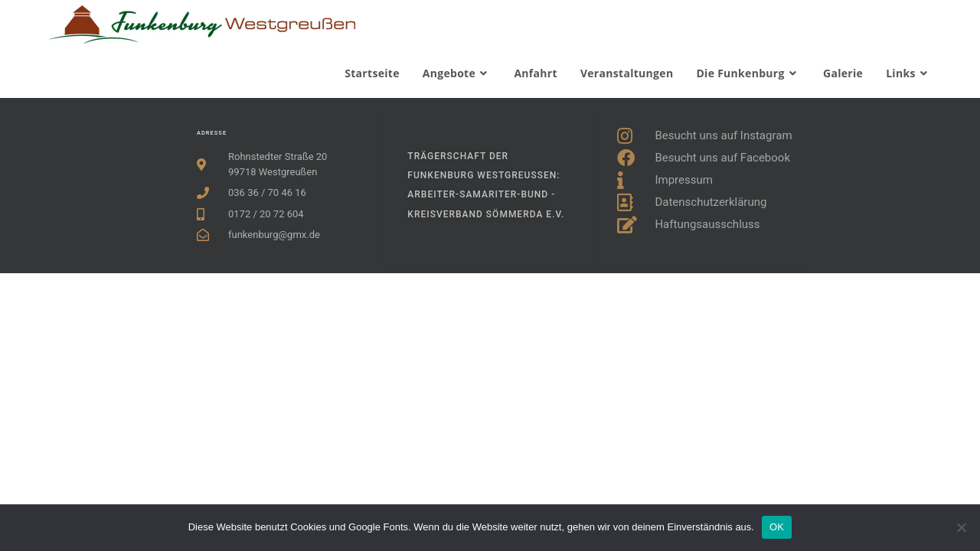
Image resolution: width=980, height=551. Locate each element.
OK (777, 527)
